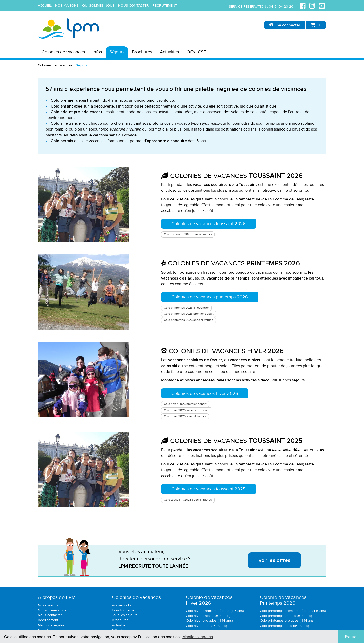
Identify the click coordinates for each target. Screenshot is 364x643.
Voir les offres (274, 560)
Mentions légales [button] (198, 636)
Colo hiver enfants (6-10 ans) (208, 616)
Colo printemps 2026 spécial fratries (188, 320)
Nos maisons (67, 5)
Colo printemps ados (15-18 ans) (284, 626)
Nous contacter (133, 5)
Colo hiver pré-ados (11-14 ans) (209, 621)
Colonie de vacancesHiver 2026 (209, 600)
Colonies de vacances (63, 52)
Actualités (169, 52)
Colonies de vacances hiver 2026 (205, 393)
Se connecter (285, 25)
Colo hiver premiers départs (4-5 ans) (215, 611)
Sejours (82, 65)
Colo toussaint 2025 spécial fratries (188, 500)
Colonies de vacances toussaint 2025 (209, 489)
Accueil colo (121, 605)
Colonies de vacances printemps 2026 (210, 297)
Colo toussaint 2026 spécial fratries (188, 234)
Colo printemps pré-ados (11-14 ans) (287, 621)
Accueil (45, 5)
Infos (97, 52)
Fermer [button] (351, 636)
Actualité (119, 625)
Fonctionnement (125, 610)
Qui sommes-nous (98, 5)
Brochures (142, 52)
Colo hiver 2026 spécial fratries (185, 416)
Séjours (117, 52)
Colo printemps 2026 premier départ (189, 314)
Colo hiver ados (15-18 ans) (206, 626)
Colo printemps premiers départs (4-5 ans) (293, 611)
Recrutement (165, 5)
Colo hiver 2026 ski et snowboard (187, 410)
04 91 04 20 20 (281, 6)
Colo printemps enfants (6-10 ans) (286, 616)
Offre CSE (196, 52)
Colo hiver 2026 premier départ (185, 404)
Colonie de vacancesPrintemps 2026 (283, 600)
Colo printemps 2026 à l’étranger (186, 308)
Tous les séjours (125, 615)
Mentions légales (51, 625)
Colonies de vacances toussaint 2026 (209, 224)
